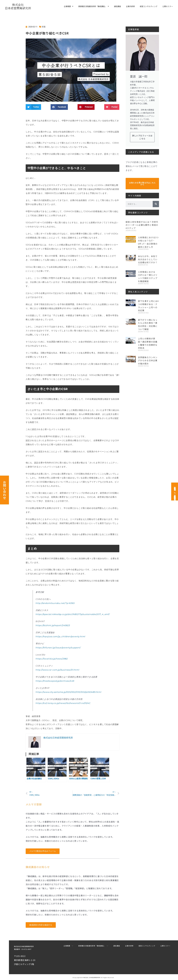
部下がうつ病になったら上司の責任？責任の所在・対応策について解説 (148, 323)
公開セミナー (168, 6)
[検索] (156, 204)
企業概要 (69, 6)
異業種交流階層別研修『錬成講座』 (94, 6)
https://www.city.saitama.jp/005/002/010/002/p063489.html (68, 692)
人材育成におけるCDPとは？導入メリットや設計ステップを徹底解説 (148, 275)
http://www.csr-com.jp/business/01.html (57, 670)
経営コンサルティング (149, 6)
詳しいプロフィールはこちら (142, 137)
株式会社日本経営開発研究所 (24, 947)
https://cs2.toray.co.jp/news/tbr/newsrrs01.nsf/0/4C (63, 703)
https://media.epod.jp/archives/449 (55, 681)
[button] (33, 107)
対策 (44, 27)
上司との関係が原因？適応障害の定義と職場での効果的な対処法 (148, 341)
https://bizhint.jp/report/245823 (53, 625)
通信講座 (117, 6)
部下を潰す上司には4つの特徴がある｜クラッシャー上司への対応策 (148, 304)
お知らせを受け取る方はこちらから (142, 184)
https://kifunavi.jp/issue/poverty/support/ (58, 648)
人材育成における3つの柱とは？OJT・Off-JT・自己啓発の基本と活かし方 (148, 242)
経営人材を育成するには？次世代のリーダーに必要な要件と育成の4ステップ (142, 225)
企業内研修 (130, 6)
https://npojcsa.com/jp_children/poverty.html (60, 637)
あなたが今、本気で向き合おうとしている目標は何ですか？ (148, 259)
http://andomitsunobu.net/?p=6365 (55, 603)
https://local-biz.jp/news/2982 (52, 659)
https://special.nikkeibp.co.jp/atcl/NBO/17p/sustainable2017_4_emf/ (73, 614)
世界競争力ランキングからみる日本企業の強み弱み (148, 358)
